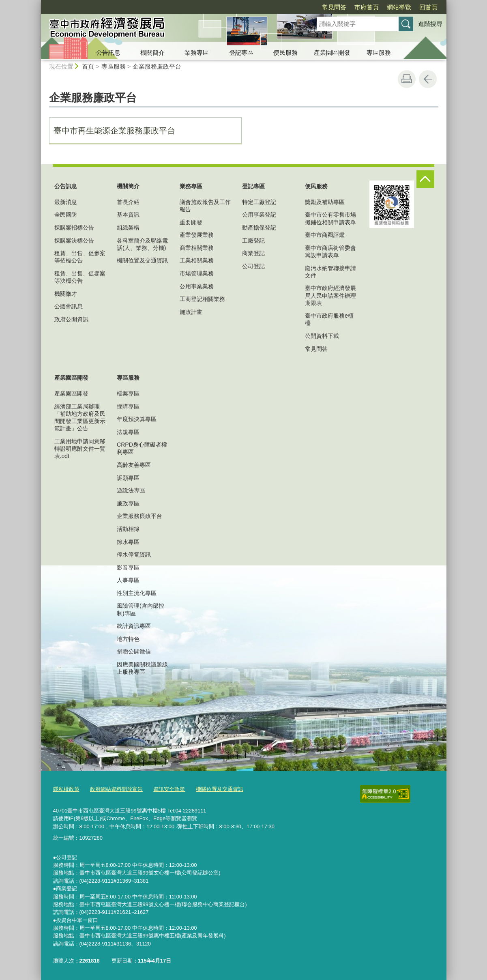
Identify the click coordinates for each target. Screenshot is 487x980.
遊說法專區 (131, 490)
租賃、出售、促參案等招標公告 (80, 257)
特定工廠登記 (259, 202)
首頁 (88, 66)
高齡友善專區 (134, 465)
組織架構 (128, 228)
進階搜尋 (430, 24)
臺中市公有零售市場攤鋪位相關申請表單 (330, 218)
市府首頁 (367, 7)
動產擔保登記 (259, 228)
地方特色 (128, 639)
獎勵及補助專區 (325, 202)
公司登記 (253, 266)
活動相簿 (128, 529)
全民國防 (66, 215)
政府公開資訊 (71, 319)
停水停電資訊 (134, 554)
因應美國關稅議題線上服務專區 (142, 668)
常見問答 (334, 7)
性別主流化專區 (137, 593)
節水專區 (128, 542)
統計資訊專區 (134, 626)
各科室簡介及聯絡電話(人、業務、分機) (142, 244)
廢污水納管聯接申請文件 (330, 272)
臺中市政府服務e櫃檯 (329, 319)
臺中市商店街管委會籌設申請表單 (330, 251)
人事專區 (128, 580)
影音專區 (128, 567)
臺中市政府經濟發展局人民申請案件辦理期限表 (330, 295)
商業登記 (253, 253)
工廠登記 (253, 241)
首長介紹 (128, 202)
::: (38, 3)
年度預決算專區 (137, 419)
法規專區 (128, 432)
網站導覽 (399, 7)
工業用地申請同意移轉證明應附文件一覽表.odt (80, 449)
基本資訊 (128, 215)
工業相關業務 (197, 260)
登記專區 (241, 53)
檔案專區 (128, 393)
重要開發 (191, 222)
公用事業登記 (259, 215)
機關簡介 (152, 53)
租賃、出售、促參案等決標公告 (80, 277)
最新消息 (66, 202)
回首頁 (428, 7)
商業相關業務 (197, 248)
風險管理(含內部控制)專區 (141, 609)
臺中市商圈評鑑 (325, 235)
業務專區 (197, 53)
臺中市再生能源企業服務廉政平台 (114, 131)
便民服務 (285, 53)
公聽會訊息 (69, 306)
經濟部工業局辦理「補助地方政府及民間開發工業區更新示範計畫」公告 (80, 418)
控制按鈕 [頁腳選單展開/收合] (425, 179)
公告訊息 (108, 53)
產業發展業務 (197, 235)
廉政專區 (128, 503)
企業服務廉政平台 (157, 66)
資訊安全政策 (169, 789)
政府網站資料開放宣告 (116, 789)
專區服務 (379, 53)
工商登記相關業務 (202, 299)
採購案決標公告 (74, 241)
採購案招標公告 (74, 228)
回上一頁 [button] (428, 79)
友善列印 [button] (407, 79)
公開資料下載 (322, 336)
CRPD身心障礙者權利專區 (142, 448)
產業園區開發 (332, 53)
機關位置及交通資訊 (142, 260)
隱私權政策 (66, 789)
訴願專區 (128, 478)
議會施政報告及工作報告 (205, 206)
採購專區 (128, 406)
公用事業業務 (197, 286)
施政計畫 (191, 312)
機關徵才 (66, 294)
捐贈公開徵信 (134, 651)
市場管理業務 (197, 273)
